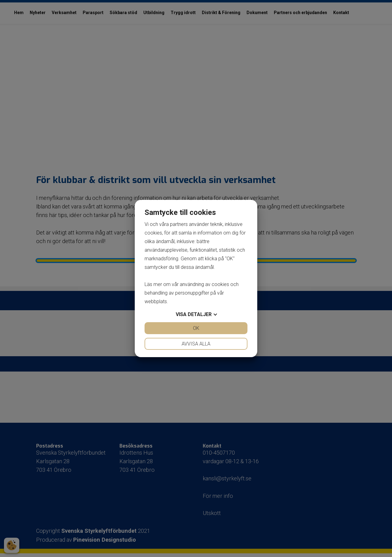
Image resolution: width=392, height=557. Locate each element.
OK (196, 328)
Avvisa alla (196, 344)
